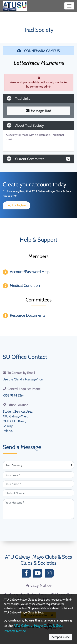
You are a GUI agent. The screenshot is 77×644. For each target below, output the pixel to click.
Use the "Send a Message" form (24, 379)
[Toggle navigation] (69, 6)
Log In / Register (17, 205)
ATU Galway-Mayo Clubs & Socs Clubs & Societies (38, 560)
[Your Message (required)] (38, 509)
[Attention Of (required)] (38, 465)
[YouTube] (39, 574)
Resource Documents (28, 315)
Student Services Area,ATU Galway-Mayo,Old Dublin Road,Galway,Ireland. (18, 421)
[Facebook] (27, 574)
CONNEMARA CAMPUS (38, 51)
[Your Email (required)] (38, 475)
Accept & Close (61, 637)
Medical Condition (25, 285)
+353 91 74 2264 (14, 395)
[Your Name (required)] (38, 484)
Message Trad (38, 111)
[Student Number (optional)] (38, 493)
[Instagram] (50, 574)
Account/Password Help (30, 272)
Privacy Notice (38, 585)
